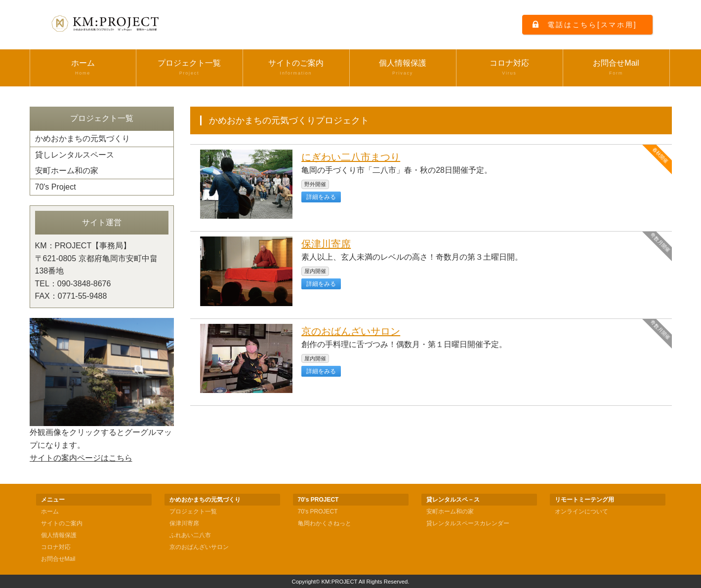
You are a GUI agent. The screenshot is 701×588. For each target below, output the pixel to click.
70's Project (56, 187)
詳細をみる (321, 197)
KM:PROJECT (340, 582)
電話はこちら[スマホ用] (592, 25)
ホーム (83, 68)
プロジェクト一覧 (189, 68)
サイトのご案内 (296, 68)
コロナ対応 (510, 68)
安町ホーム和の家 (450, 511)
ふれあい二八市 (190, 535)
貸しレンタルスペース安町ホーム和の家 (75, 163)
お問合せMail (616, 68)
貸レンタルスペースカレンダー (468, 523)
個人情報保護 (403, 68)
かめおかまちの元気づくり (82, 138)
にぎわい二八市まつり (351, 157)
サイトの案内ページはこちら (81, 458)
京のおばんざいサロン (351, 331)
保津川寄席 (326, 244)
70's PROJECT (318, 511)
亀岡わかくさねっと (325, 523)
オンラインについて (581, 511)
